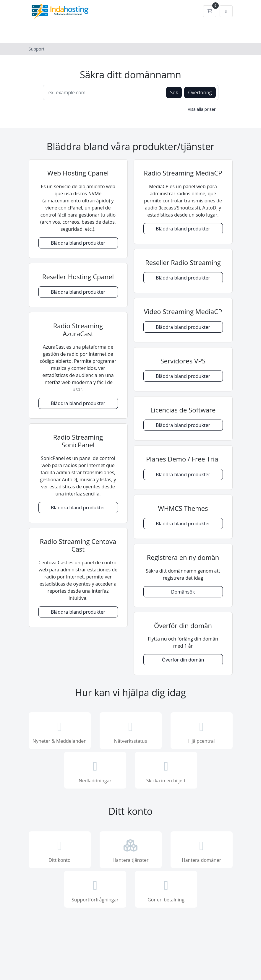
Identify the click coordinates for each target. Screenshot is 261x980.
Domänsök (183, 592)
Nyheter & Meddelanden (60, 731)
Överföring (200, 92)
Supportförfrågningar (95, 890)
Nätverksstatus (131, 731)
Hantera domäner (202, 850)
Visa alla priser (202, 109)
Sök (174, 92)
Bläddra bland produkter (78, 243)
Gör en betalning (166, 890)
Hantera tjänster (131, 850)
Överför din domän (183, 660)
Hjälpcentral (202, 731)
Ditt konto (60, 850)
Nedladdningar (95, 771)
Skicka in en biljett (166, 771)
